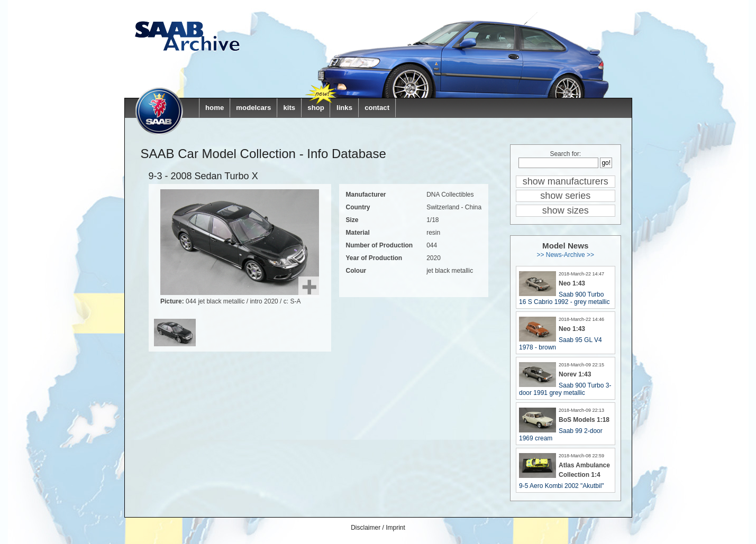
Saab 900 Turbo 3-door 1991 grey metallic (565, 389)
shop (316, 108)
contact (377, 108)
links (344, 108)
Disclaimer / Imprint (378, 528)
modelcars (253, 108)
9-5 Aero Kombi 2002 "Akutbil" (562, 486)
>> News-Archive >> (565, 255)
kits (289, 108)
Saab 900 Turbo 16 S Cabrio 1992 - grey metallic (564, 298)
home (215, 108)
